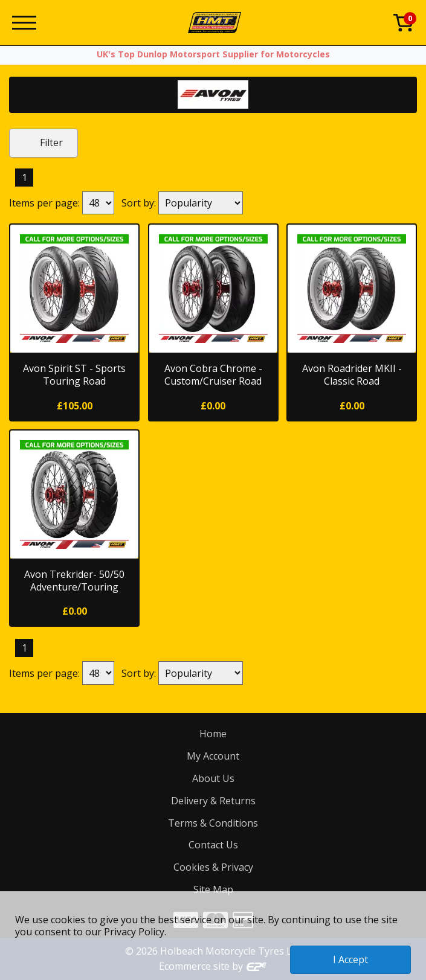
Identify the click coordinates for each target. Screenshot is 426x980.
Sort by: (139, 203)
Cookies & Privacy (213, 867)
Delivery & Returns (213, 801)
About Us (213, 778)
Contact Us (213, 845)
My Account (213, 756)
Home (213, 734)
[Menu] (24, 23)
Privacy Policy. (135, 932)
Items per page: (44, 203)
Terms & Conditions (213, 823)
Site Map (213, 889)
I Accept (350, 959)
